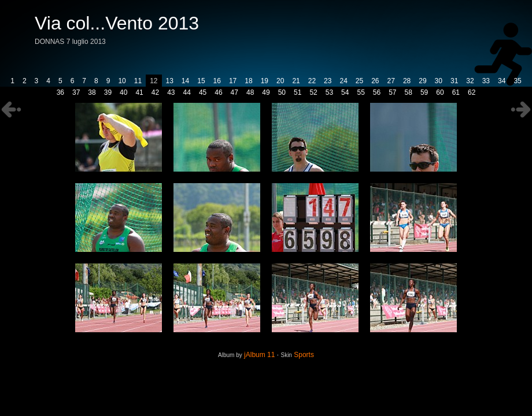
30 (439, 81)
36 (60, 92)
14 (185, 81)
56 (377, 92)
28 (407, 81)
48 (250, 92)
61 (456, 92)
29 (422, 81)
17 (233, 81)
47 (234, 92)
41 (139, 92)
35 (517, 81)
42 (155, 92)
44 (187, 92)
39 (108, 92)
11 (138, 81)
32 (470, 81)
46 (218, 92)
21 (296, 81)
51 (298, 92)
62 (472, 92)
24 (343, 81)
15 (201, 81)
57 (392, 92)
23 (328, 81)
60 (440, 92)
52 (313, 92)
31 (454, 81)
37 (76, 92)
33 (486, 81)
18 (248, 81)
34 (502, 81)
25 (359, 81)
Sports (304, 355)
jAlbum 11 (259, 355)
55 (361, 92)
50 (282, 92)
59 (424, 92)
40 (123, 92)
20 (280, 81)
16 (217, 81)
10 (122, 81)
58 (409, 92)
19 (265, 81)
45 (203, 92)
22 (312, 81)
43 (171, 92)
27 (391, 81)
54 (345, 92)
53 (329, 92)
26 (375, 81)
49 (266, 92)
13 (170, 81)
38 (92, 92)
